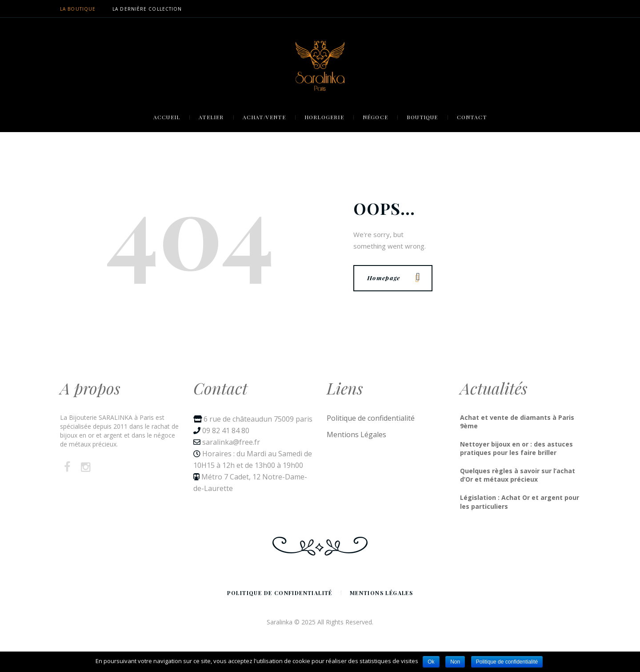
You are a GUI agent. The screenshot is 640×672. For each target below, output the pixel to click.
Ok (431, 662)
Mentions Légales (356, 435)
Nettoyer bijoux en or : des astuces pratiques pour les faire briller (516, 449)
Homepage (393, 278)
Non (455, 662)
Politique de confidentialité (371, 418)
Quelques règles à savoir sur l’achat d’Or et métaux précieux (518, 475)
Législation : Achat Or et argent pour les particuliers (520, 502)
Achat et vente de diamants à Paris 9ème (517, 422)
